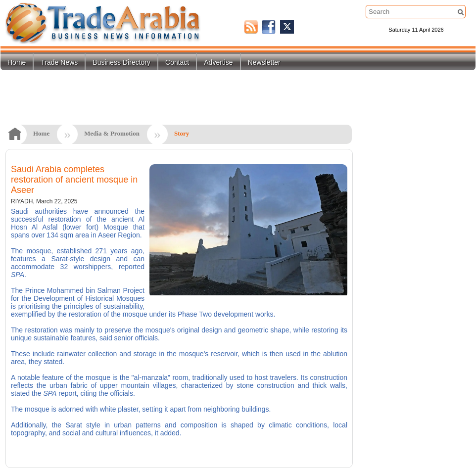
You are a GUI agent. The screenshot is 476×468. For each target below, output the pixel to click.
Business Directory (121, 62)
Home (17, 62)
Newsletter (264, 62)
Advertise (218, 62)
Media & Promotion (112, 133)
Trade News (59, 62)
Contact (177, 62)
